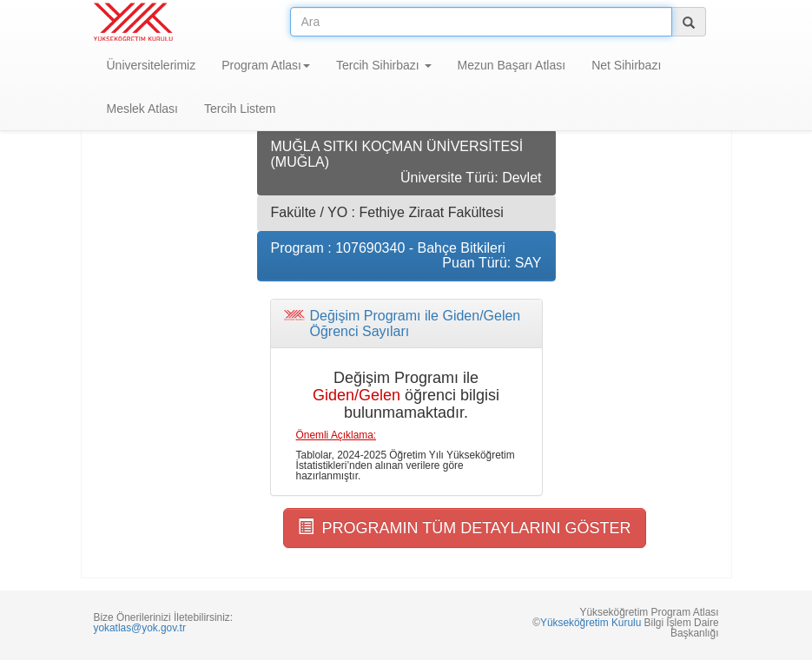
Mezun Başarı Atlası (512, 65)
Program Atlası (266, 65)
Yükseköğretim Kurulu (591, 623)
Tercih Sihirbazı (384, 65)
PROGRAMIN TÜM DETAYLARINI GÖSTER (465, 528)
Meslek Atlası (142, 109)
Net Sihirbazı (626, 65)
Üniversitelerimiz (152, 65)
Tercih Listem (240, 109)
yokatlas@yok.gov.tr (140, 628)
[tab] (406, 323)
